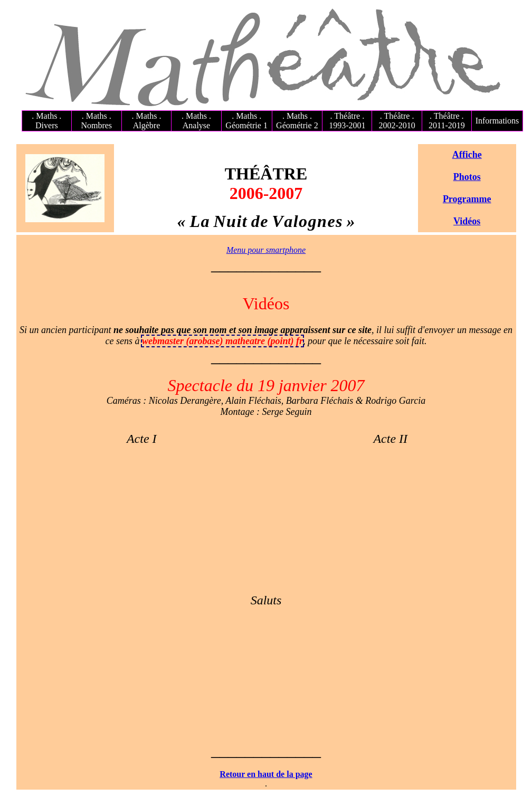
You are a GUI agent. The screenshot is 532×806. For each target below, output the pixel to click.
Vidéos (467, 221)
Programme (467, 199)
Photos (467, 177)
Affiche (467, 155)
